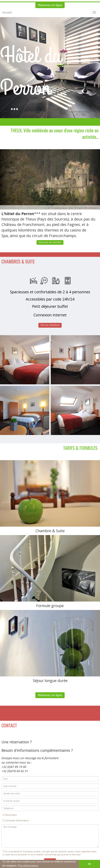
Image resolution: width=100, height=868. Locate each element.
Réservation (10, 815)
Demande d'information (16, 820)
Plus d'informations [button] (28, 866)
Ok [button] (89, 864)
